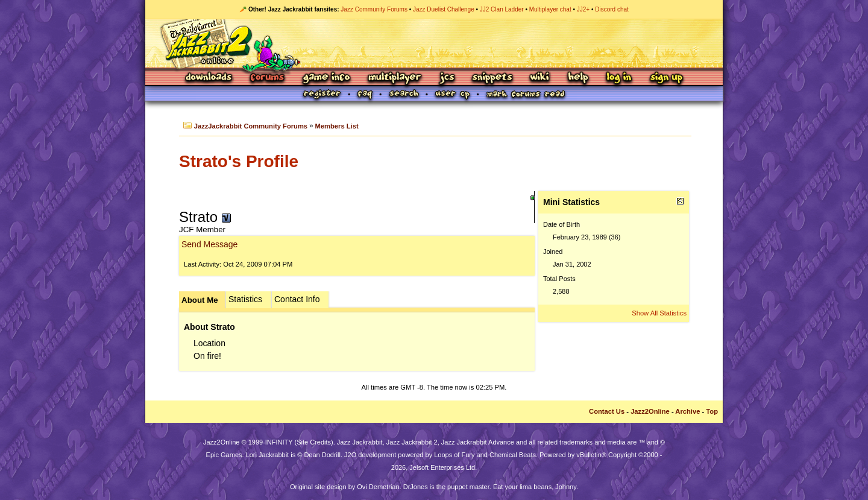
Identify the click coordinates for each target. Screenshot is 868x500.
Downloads (209, 78)
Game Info (326, 78)
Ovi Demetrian (378, 487)
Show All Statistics (659, 313)
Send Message (209, 244)
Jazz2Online (650, 411)
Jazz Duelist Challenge (444, 9)
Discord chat (612, 9)
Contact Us (607, 411)
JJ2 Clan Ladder (502, 9)
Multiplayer (395, 78)
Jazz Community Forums (374, 9)
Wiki (540, 78)
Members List (337, 126)
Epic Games (224, 455)
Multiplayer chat (550, 9)
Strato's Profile (239, 161)
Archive (687, 411)
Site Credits (314, 442)
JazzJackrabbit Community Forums (251, 126)
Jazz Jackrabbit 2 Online (434, 43)
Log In (619, 78)
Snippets (492, 78)
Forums (268, 78)
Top (712, 411)
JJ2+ (583, 9)
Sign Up (666, 78)
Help (578, 78)
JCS (447, 78)
